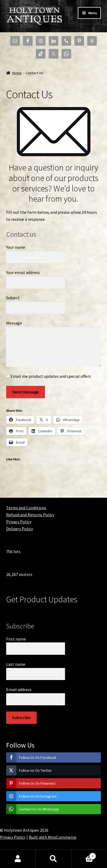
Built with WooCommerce (53, 837)
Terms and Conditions (26, 508)
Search (53, 859)
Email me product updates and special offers (49, 376)
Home (17, 73)
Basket (84, 855)
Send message (25, 392)
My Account (18, 859)
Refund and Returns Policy (30, 515)
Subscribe (21, 717)
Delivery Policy (20, 529)
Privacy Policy (19, 522)
